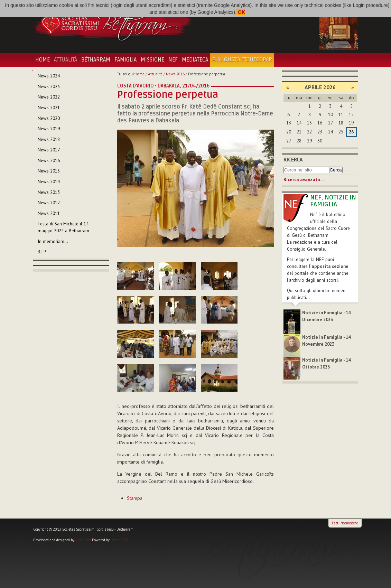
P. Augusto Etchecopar (242, 60)
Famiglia (125, 60)
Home (43, 60)
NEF (173, 60)
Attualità (66, 60)
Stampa (135, 498)
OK (241, 12)
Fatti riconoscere (345, 523)
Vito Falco (83, 540)
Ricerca (293, 159)
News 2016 (175, 74)
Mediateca (195, 60)
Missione (152, 60)
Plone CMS (119, 540)
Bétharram (96, 60)
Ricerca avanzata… (304, 180)
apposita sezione (330, 266)
